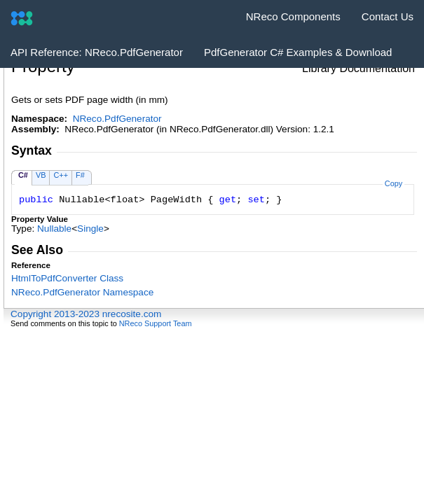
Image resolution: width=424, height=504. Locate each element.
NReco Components (293, 16)
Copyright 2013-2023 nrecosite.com (86, 314)
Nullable (54, 229)
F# (80, 175)
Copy (394, 183)
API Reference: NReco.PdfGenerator (97, 52)
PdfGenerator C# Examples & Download (298, 52)
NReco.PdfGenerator (117, 119)
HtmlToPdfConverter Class (67, 278)
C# (23, 175)
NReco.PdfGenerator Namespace (82, 292)
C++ (61, 175)
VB (41, 175)
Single (90, 229)
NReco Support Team (156, 323)
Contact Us (388, 16)
